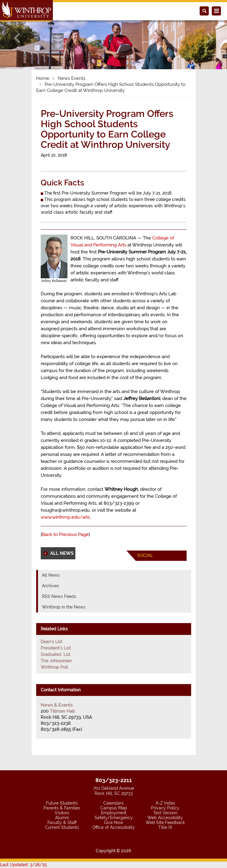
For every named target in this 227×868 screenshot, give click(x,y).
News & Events (57, 705)
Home (43, 78)
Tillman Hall (62, 711)
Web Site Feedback (165, 822)
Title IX (165, 827)
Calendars (113, 803)
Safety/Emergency (114, 818)
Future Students (62, 803)
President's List (56, 648)
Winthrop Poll (54, 667)
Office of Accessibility (114, 827)
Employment (114, 813)
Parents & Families (62, 808)
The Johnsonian (56, 661)
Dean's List (52, 642)
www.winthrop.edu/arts (65, 517)
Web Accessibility (165, 818)
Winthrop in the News (64, 607)
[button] (17, 38)
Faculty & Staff (62, 822)
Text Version (165, 813)
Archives (50, 586)
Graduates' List (56, 654)
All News (51, 575)
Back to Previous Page (65, 534)
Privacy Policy (165, 808)
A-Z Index (165, 803)
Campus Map (114, 808)
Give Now (114, 822)
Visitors (62, 813)
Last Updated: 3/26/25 (23, 865)
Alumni (62, 818)
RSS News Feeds (59, 596)
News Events (72, 78)
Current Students (62, 827)
